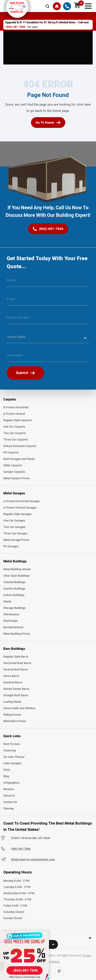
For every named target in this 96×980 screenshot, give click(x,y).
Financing (9, 751)
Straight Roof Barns (16, 695)
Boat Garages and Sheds (19, 459)
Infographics (11, 783)
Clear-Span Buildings (16, 576)
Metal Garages (14, 493)
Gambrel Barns (13, 682)
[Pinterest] (59, 971)
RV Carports (11, 453)
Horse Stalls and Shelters (19, 708)
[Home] (57, 6)
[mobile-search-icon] (47, 6)
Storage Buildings (14, 608)
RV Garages (11, 546)
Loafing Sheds (12, 702)
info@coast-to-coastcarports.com (33, 859)
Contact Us (10, 802)
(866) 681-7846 (15, 27)
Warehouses (11, 614)
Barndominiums (13, 627)
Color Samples (13, 763)
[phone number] (48, 319)
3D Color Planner (14, 757)
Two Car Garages (14, 527)
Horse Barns (11, 676)
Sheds (7, 602)
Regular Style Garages (17, 514)
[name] (48, 282)
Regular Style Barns (16, 657)
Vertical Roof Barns (16, 670)
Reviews (9, 789)
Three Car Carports (16, 440)
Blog (6, 776)
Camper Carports (14, 472)
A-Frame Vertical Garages (20, 508)
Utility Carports (13, 465)
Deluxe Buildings (14, 595)
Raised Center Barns (16, 689)
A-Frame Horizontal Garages (22, 501)
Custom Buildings (14, 589)
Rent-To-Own (12, 744)
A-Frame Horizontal (16, 407)
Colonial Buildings (14, 582)
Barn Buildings (14, 649)
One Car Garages (14, 521)
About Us (9, 796)
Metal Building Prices (17, 634)
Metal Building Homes (17, 569)
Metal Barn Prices (15, 721)
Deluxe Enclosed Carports (20, 446)
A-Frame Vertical (14, 414)
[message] (48, 357)
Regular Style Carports (18, 420)
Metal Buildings (15, 561)
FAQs (7, 770)
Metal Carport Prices (16, 478)
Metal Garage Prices (16, 540)
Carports (10, 399)
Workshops (11, 621)
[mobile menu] (88, 6)
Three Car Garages (15, 533)
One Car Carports (14, 427)
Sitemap (9, 809)
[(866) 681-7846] (67, 6)
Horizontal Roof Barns (17, 663)
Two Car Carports (15, 433)
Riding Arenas (12, 715)
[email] (48, 301)
